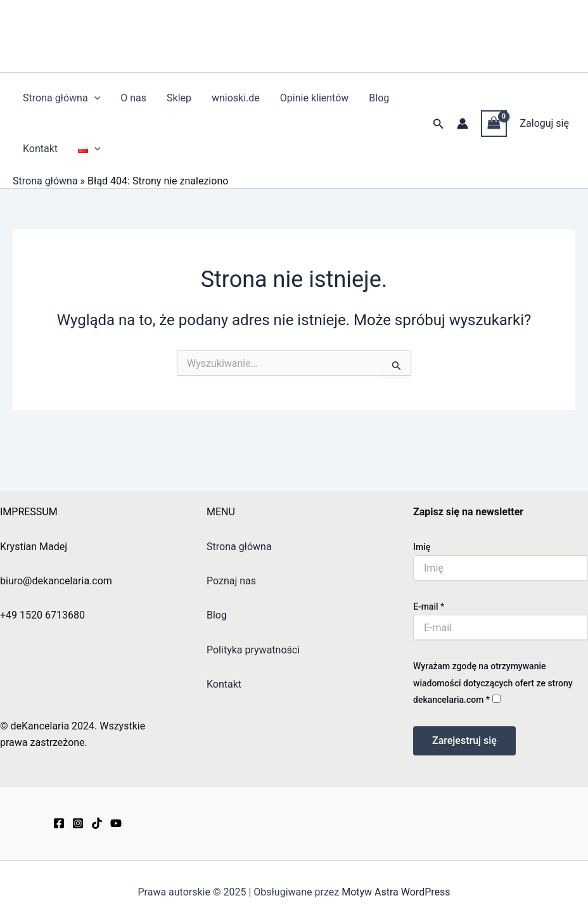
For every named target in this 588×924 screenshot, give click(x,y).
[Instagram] (78, 823)
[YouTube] (116, 823)
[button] (438, 124)
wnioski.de (236, 98)
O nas (133, 98)
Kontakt (40, 149)
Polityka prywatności (253, 650)
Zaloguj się (544, 123)
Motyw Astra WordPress (396, 892)
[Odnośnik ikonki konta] (463, 124)
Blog (379, 98)
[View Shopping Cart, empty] (494, 123)
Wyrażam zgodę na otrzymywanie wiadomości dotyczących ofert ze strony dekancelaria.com (493, 683)
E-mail (429, 606)
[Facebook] (59, 823)
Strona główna (61, 98)
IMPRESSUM (29, 512)
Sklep (179, 98)
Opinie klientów (315, 98)
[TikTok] (97, 823)
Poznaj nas (231, 581)
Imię (422, 547)
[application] (94, 98)
